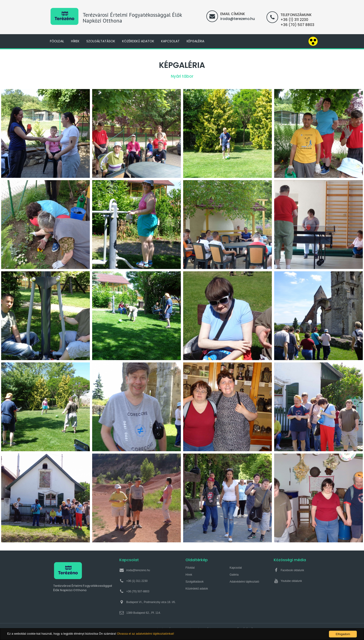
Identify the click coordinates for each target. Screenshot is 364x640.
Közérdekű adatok (138, 41)
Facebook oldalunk (292, 570)
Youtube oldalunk (291, 581)
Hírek (75, 41)
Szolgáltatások (101, 41)
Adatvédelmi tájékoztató (244, 582)
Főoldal (57, 41)
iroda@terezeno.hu (238, 19)
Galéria (234, 575)
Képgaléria (195, 41)
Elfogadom (343, 634)
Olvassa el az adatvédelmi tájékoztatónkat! (146, 634)
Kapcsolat (170, 41)
